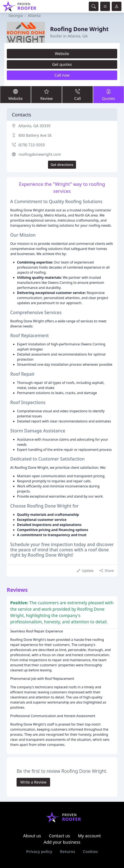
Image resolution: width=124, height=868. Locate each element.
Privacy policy (39, 851)
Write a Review (33, 782)
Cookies (90, 851)
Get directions (62, 165)
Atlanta (34, 15)
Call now (62, 75)
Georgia (16, 15)
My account (89, 836)
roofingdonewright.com (40, 154)
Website (62, 54)
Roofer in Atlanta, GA (69, 36)
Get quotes (62, 64)
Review (46, 94)
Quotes (108, 94)
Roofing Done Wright (79, 29)
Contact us (59, 836)
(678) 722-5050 (32, 145)
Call (77, 94)
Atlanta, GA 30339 (35, 126)
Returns (68, 851)
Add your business (62, 842)
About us (32, 836)
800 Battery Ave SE (35, 135)
